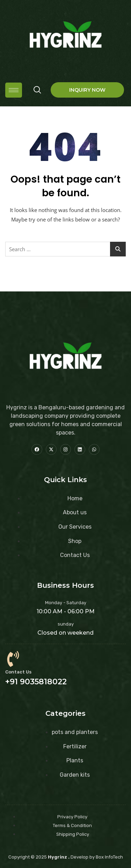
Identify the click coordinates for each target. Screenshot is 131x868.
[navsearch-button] (37, 90)
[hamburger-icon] (14, 90)
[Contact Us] (13, 659)
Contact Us (18, 672)
